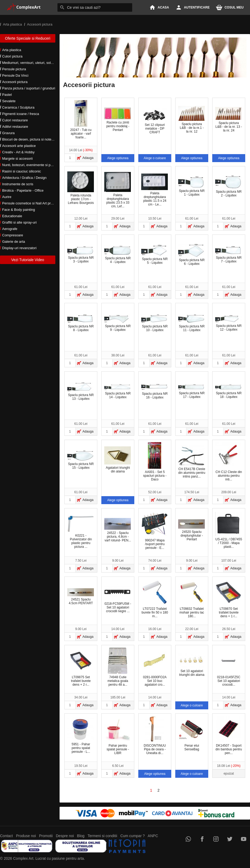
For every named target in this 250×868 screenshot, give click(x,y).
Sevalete (9, 101)
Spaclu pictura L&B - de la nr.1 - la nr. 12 (191, 120)
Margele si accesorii (17, 159)
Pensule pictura (14, 69)
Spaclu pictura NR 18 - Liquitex (228, 391)
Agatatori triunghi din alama (118, 460)
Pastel (7, 95)
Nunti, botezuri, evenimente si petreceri (32, 165)
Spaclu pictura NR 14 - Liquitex (118, 392)
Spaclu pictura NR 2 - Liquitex (228, 186)
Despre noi (65, 836)
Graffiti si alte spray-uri (19, 222)
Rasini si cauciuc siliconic (22, 171)
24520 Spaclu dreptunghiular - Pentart (191, 530)
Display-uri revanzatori (19, 248)
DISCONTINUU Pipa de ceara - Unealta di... (155, 735)
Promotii (46, 836)
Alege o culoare (155, 158)
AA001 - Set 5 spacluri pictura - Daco (155, 462)
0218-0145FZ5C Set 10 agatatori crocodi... (228, 667)
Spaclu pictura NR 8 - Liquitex (81, 323)
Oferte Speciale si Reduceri (28, 38)
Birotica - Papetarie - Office (23, 190)
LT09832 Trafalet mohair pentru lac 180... (191, 598)
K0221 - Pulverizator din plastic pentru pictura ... (81, 532)
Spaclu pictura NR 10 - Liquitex (155, 323)
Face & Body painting (19, 210)
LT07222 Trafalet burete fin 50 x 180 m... (155, 598)
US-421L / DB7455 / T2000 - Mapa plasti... (229, 530)
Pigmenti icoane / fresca (21, 114)
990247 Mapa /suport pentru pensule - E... (155, 530)
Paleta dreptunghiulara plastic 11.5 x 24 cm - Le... (155, 190)
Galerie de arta (14, 242)
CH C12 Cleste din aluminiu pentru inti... (229, 462)
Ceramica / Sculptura (18, 107)
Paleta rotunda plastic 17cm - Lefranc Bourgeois (81, 188)
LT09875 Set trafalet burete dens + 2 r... (81, 667)
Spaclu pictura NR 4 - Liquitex (118, 254)
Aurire (7, 197)
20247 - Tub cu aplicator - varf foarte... (81, 120)
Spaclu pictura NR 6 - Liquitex (191, 255)
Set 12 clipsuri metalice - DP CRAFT (155, 120)
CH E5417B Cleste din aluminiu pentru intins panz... (192, 462)
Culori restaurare (15, 120)
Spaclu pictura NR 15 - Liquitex (81, 460)
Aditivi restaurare (15, 127)
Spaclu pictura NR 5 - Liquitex (155, 255)
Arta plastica (12, 50)
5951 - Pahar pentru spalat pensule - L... (81, 735)
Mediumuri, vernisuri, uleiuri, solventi (30, 63)
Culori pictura (12, 56)
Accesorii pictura (15, 82)
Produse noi (26, 836)
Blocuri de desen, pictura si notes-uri (30, 139)
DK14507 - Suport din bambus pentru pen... (229, 735)
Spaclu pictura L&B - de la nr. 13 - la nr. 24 (229, 120)
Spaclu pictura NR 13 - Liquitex (81, 392)
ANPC (153, 836)
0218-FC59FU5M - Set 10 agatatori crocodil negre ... (118, 598)
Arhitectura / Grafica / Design (24, 178)
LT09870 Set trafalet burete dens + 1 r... (228, 598)
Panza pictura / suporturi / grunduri (29, 88)
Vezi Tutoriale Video (28, 260)
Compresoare (13, 235)
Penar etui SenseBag (191, 733)
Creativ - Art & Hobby (18, 152)
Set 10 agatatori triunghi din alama (191, 665)
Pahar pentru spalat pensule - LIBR (118, 735)
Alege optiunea (118, 158)
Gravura (8, 133)
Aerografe (10, 229)
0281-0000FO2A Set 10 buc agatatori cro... (155, 667)
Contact (6, 836)
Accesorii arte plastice (19, 146)
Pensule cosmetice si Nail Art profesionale (34, 203)
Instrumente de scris (18, 184)
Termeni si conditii (102, 836)
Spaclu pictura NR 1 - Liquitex (191, 186)
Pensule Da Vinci (15, 75)
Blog (81, 836)
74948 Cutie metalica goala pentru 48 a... (118, 667)
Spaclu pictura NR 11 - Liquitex (191, 323)
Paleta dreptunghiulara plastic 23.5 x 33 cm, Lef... (118, 190)
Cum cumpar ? (132, 836)
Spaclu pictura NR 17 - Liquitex (191, 391)
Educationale (12, 216)
